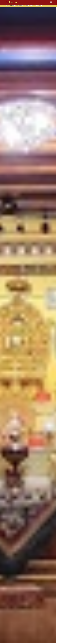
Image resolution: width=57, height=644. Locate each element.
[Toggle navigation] (51, 2)
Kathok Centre (13, 2)
